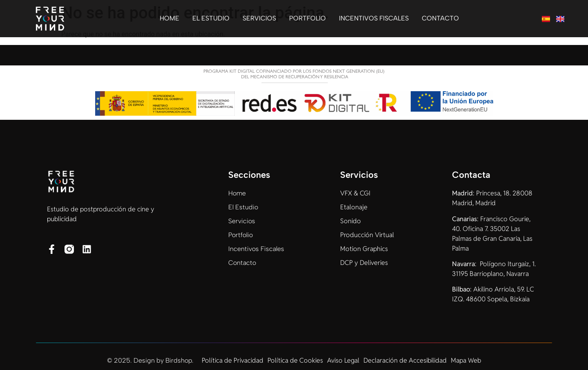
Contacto (440, 18)
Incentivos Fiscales (374, 18)
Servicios (259, 18)
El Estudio (211, 18)
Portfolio (307, 18)
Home (169, 18)
